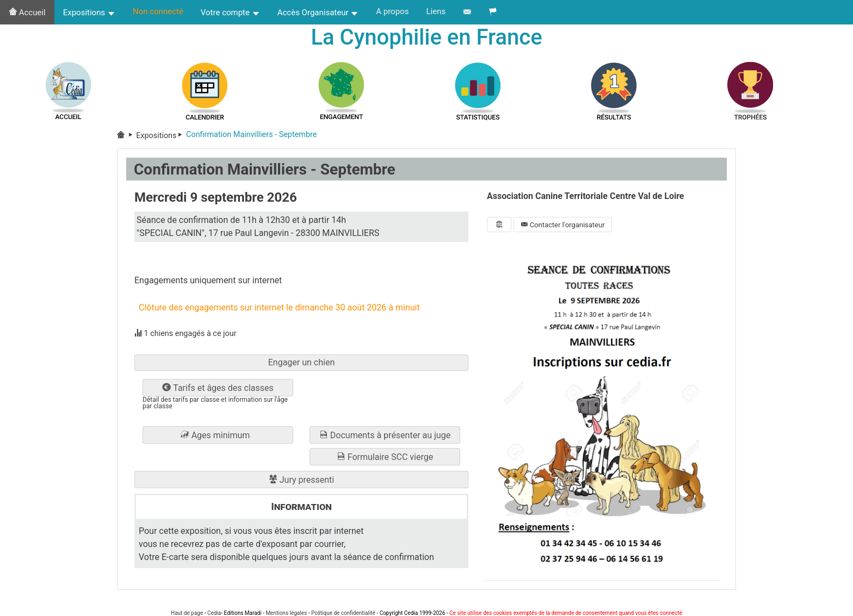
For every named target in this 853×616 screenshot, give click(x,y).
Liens (436, 11)
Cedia (214, 613)
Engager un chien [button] (302, 362)
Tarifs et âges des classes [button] (218, 388)
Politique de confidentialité (343, 613)
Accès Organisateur (318, 13)
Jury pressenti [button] (301, 480)
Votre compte (230, 13)
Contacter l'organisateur (563, 225)
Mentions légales (286, 613)
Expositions (89, 13)
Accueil (27, 13)
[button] (218, 435)
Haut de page (187, 613)
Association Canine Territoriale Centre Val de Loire (586, 196)
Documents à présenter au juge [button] (385, 435)
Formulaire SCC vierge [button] (385, 457)
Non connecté (158, 11)
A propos (392, 11)
